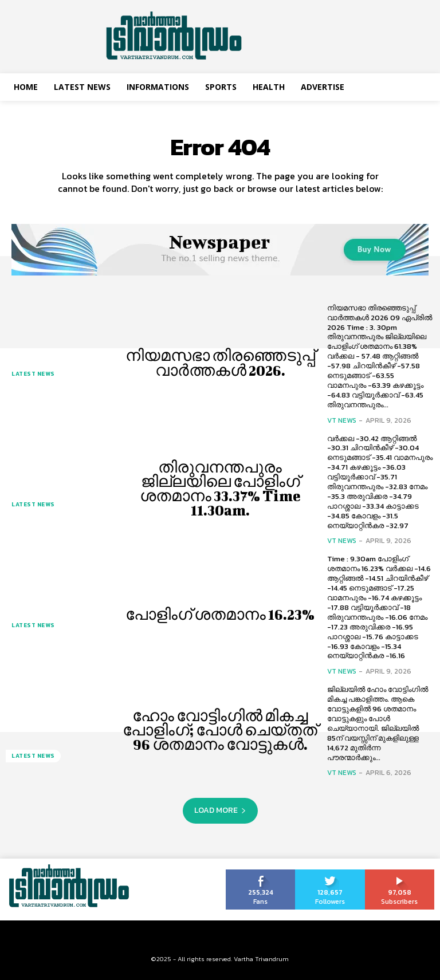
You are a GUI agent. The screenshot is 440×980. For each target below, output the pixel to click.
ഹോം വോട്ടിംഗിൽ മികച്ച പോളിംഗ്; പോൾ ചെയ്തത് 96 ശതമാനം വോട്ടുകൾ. (220, 730)
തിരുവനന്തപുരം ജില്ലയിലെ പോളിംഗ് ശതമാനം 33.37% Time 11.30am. (220, 489)
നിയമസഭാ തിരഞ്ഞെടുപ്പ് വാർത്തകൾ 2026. (220, 363)
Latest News (33, 374)
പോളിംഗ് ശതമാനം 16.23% (220, 614)
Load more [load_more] (220, 810)
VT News (342, 420)
